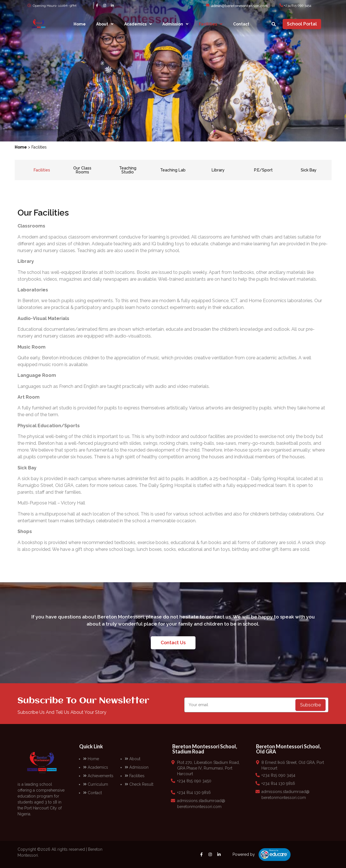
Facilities (211, 24)
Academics (138, 24)
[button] (105, 24)
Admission (175, 24)
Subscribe (310, 705)
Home (80, 24)
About (105, 24)
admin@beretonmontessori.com (239, 6)
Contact (241, 24)
